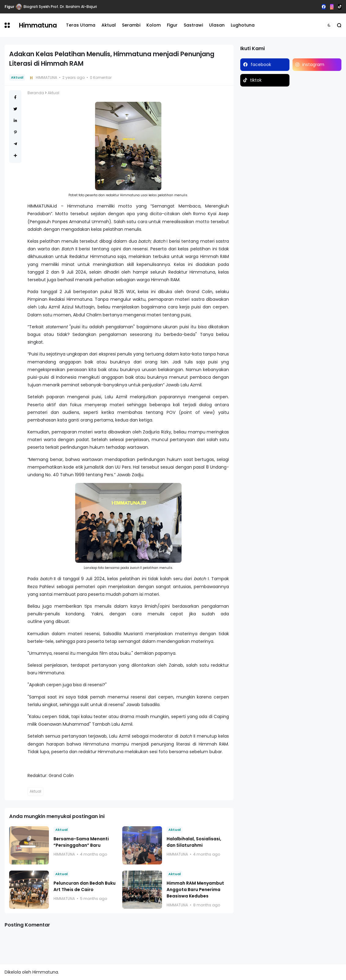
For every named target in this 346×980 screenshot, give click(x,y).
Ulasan (217, 25)
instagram (313, 64)
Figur (9, 7)
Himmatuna (38, 25)
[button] (7, 25)
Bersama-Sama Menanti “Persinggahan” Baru (81, 842)
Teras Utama (81, 25)
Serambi (131, 25)
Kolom (154, 25)
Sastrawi (193, 25)
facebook (261, 64)
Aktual (109, 25)
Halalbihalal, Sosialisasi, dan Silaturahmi (194, 842)
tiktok (256, 80)
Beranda (36, 93)
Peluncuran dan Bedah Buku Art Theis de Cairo (85, 886)
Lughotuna (243, 25)
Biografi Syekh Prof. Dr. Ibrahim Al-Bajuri (60, 7)
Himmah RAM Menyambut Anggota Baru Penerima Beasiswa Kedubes (195, 890)
